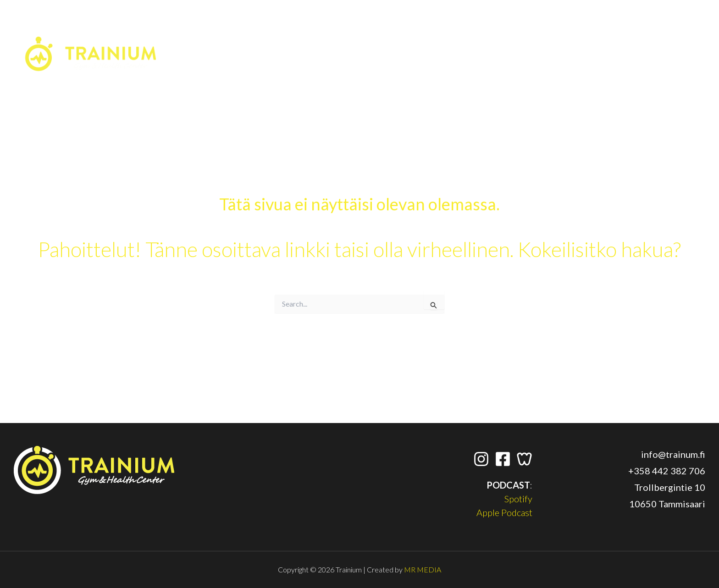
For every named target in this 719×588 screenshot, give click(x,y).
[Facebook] (617, 27)
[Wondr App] (636, 27)
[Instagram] (598, 27)
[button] (677, 30)
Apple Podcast (504, 512)
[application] (696, 27)
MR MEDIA (423, 569)
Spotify (518, 499)
